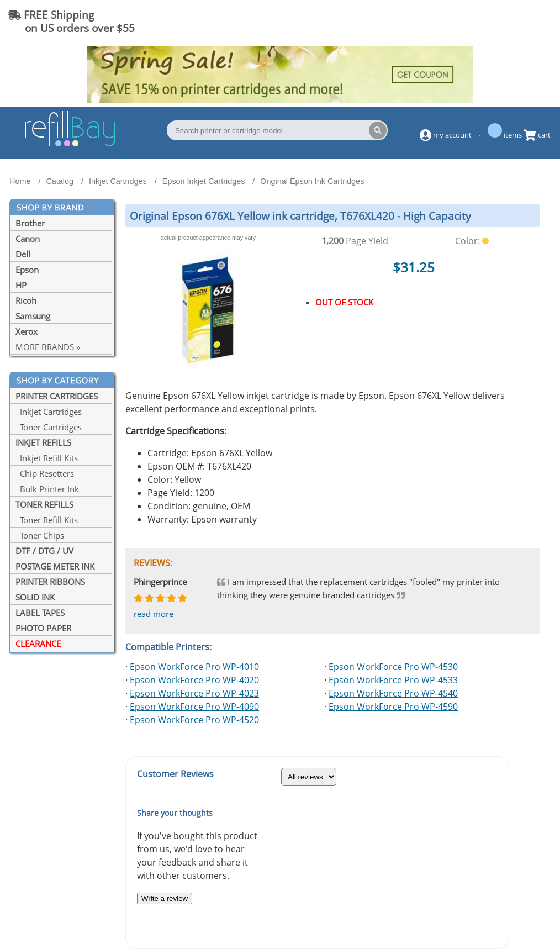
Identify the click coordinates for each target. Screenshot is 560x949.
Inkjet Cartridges (49, 412)
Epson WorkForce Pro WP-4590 (393, 707)
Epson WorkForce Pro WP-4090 (194, 707)
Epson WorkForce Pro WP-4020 (194, 680)
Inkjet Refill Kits (47, 458)
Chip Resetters (45, 473)
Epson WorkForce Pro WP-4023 (194, 693)
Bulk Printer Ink (47, 489)
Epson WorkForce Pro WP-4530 (393, 667)
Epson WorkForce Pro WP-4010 (194, 667)
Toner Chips (40, 535)
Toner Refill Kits (47, 520)
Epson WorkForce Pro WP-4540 (393, 693)
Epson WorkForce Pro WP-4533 (393, 680)
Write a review (165, 898)
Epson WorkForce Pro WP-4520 (194, 720)
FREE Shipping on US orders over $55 (72, 21)
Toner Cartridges (49, 427)
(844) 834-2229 (507, 21)
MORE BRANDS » (48, 347)
